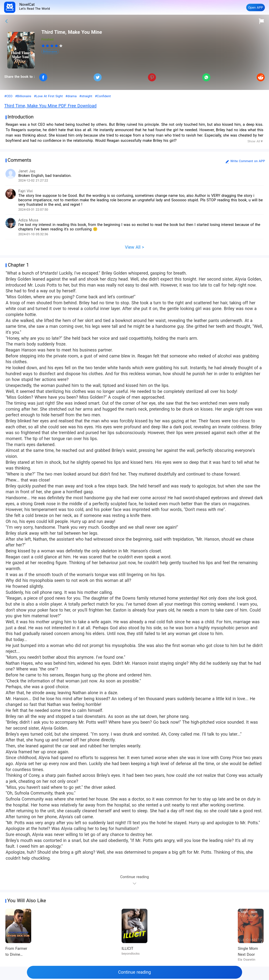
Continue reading (134, 972)
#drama (71, 96)
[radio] (44, 46)
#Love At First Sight (48, 96)
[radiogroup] (52, 46)
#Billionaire (23, 96)
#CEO (8, 96)
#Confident (103, 96)
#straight (86, 96)
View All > (134, 247)
